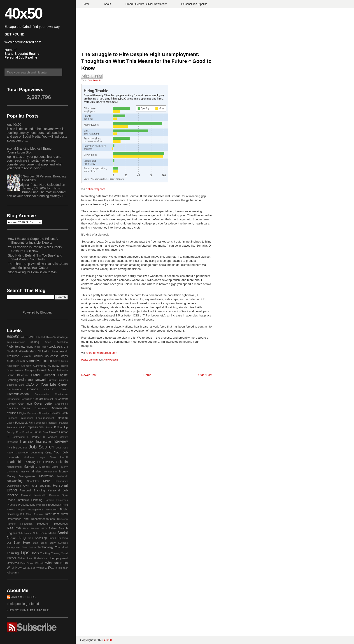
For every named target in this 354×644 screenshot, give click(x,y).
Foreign (11, 432)
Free (19, 432)
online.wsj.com (95, 189)
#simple (27, 356)
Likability (49, 462)
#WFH (33, 337)
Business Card (15, 385)
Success (63, 543)
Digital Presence (29, 413)
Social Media (48, 533)
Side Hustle (25, 533)
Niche (47, 481)
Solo (30, 538)
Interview (60, 441)
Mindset (36, 472)
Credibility (12, 408)
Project (11, 510)
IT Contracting (16, 437)
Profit (65, 505)
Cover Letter (43, 403)
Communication (18, 394)
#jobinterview (16, 347)
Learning (30, 462)
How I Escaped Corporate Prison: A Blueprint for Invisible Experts (33, 241)
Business (63, 380)
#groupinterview (16, 342)
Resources (61, 524)
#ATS (24, 337)
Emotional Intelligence (20, 418)
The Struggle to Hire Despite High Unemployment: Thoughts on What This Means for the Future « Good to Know (146, 61)
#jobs (30, 347)
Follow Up (61, 427)
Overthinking (14, 486)
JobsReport (23, 453)
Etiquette (62, 418)
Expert (10, 423)
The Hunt (61, 547)
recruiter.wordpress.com (101, 353)
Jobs (59, 448)
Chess (64, 389)
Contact (38, 399)
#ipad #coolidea (56, 342)
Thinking (13, 553)
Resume (14, 528)
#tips (64, 356)
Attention (26, 366)
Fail (31, 423)
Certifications (14, 389)
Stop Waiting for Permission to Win (32, 272)
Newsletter (33, 481)
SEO (44, 528)
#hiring (35, 342)
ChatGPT (50, 389)
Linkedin (62, 462)
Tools (35, 553)
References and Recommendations (31, 519)
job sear (63, 568)
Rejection (62, 519)
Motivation (47, 476)
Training (56, 553)
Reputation (26, 524)
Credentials (61, 404)
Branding (12, 380)
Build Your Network (33, 380)
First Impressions (31, 427)
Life (39, 462)
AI (18, 361)
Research (43, 524)
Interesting (43, 441)
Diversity (44, 413)
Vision (31, 563)
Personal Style (58, 495)
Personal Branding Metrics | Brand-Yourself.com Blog (28, 150)
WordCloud (29, 568)
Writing (40, 568)
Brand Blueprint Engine (49, 375)
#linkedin (43, 351)
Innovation (13, 442)
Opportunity (61, 481)
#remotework (59, 351)
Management (14, 467)
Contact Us (51, 399)
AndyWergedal (111, 360)
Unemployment (58, 558)
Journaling (37, 453)
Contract (12, 404)
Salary (53, 528)
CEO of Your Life (41, 384)
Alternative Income (39, 361)
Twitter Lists (25, 558)
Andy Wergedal (24, 597)
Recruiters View (56, 514)
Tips (25, 553)
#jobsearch (58, 346)
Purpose (39, 514)
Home (86, 4)
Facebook (21, 423)
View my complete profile (28, 610)
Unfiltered (13, 563)
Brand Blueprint (18, 375)
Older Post (205, 375)
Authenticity (40, 366)
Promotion (51, 510)
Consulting (27, 399)
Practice (12, 505)
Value (23, 563)
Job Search (94, 80)
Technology (45, 547)
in (57, 568)
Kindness (29, 457)
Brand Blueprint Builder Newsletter (146, 4)
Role (26, 528)
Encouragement (45, 418)
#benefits (51, 337)
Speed (52, 538)
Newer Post (89, 375)
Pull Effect (26, 514)
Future (37, 432)
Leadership (15, 462)
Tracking (45, 553)
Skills (35, 533)
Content (63, 399)
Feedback (40, 423)
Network (63, 476)
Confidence (61, 394)
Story (53, 543)
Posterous (62, 500)
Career (63, 385)
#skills (38, 356)
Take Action (29, 547)
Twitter (11, 558)
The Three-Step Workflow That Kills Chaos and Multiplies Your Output (38, 266)
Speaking (41, 538)
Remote (11, 524)
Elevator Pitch (59, 413)
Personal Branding (32, 491)
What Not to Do (56, 563)
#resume (13, 356)
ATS (22, 361)
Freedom (27, 432)
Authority (54, 366)
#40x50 (13, 337)
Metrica (25, 472)
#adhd (41, 337)
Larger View (47, 457)
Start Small (40, 543)
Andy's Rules (60, 361)
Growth (54, 432)
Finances (51, 423)
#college (62, 337)
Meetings (44, 467)
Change (33, 389)
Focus (49, 427)
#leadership (27, 351)
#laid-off (12, 351)
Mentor (55, 467)
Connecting (13, 399)
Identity (64, 437)
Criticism (26, 408)
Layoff (64, 457)
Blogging (30, 370)
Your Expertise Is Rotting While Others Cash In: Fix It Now (35, 249)
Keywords (13, 457)
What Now (14, 568)
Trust (65, 553)
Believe (19, 370)
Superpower (14, 547)
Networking (15, 481)
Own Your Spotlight (37, 486)
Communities (42, 394)
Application (13, 366)
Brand (41, 370)
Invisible (12, 448)
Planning (37, 500)
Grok (45, 432)
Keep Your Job (56, 452)
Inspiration (27, 441)
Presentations (27, 505)
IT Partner (34, 437)
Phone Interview (18, 500)
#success (52, 356)
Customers (41, 408)
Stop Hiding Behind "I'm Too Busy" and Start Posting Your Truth (35, 257)
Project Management (30, 510)
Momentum (50, 472)
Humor (63, 432)
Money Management (21, 476)
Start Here (22, 543)
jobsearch (13, 573)
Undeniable (41, 558)
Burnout (52, 380)
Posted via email (90, 360)
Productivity (54, 505)
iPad (51, 568)
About (108, 4)
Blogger (45, 312)
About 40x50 (12, 125)
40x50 (23, 13)
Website (40, 563)
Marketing (30, 467)
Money (63, 472)
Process (41, 505)
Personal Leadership (34, 495)
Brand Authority (58, 370)
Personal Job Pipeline (194, 4)
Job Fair (23, 448)
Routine (35, 528)
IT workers (50, 437)
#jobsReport (41, 347)
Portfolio (49, 500)
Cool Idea (25, 404)
